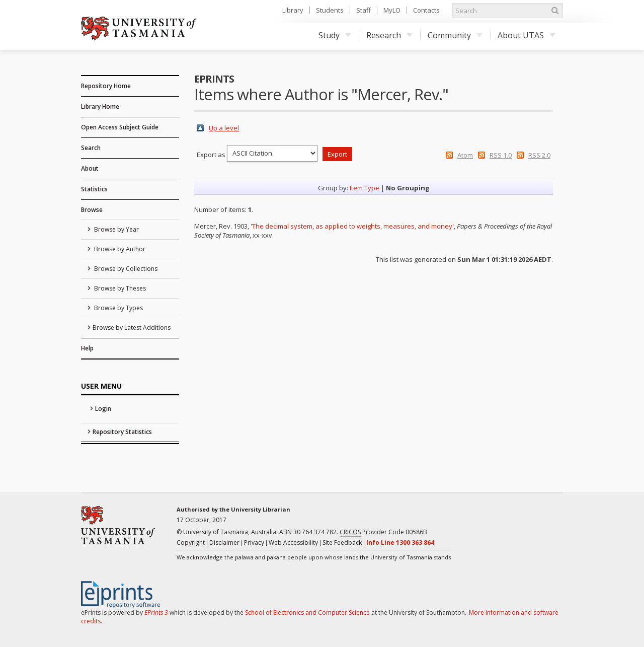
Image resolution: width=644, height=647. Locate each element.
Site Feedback (342, 543)
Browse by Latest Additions (132, 328)
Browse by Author (119, 249)
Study (335, 35)
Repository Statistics (122, 432)
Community (455, 35)
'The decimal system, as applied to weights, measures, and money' (352, 226)
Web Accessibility (293, 543)
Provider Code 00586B (383, 532)
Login (103, 409)
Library (293, 10)
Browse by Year (116, 229)
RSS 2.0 (539, 155)
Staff (364, 10)
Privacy (254, 543)
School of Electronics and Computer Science (307, 613)
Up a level (224, 128)
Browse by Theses (119, 288)
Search (91, 148)
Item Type (365, 188)
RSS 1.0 (501, 155)
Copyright (191, 543)
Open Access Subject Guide (120, 127)
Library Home (100, 106)
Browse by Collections (125, 269)
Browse (92, 210)
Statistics (94, 189)
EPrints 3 (156, 613)
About (90, 168)
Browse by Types (118, 308)
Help (87, 348)
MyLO (392, 10)
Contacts (426, 10)
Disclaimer (224, 543)
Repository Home (106, 86)
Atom (465, 155)
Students (330, 10)
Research (389, 35)
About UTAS (527, 35)
